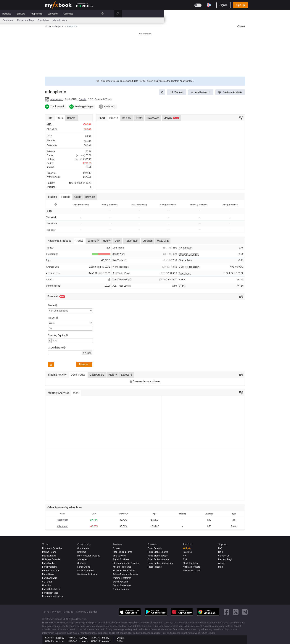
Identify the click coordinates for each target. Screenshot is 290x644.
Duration (148, 241)
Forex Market (49, 563)
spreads (121, 20)
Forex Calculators (51, 589)
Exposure (126, 375)
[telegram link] (245, 612)
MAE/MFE (163, 241)
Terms (46, 612)
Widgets (187, 548)
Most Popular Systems (89, 556)
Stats (60, 118)
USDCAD (73, 641)
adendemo (63, 526)
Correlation (169, 20)
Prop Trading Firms (122, 552)
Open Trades (78, 375)
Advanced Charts (192, 571)
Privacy (56, 612)
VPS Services (119, 556)
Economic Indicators (53, 596)
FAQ (220, 548)
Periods (66, 197)
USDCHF (96, 641)
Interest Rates (76, 20)
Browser (90, 197)
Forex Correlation (51, 571)
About (221, 563)
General (72, 118)
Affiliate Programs (122, 567)
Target (52, 318)
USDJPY (50, 641)
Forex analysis (50, 578)
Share (241, 26)
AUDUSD (96, 638)
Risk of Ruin (132, 241)
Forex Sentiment (86, 571)
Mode (51, 305)
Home (48, 14)
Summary (93, 241)
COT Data (47, 582)
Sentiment (134, 20)
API (185, 556)
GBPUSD (73, 638)
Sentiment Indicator (87, 574)
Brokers (147, 14)
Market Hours (186, 20)
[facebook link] (226, 612)
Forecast (84, 364)
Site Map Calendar (87, 612)
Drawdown (153, 118)
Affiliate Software (191, 567)
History (113, 375)
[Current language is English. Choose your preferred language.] (209, 5)
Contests (194, 14)
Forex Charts (84, 567)
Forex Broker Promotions (160, 563)
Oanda (83, 99)
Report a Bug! (225, 559)
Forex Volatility (50, 567)
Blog (220, 567)
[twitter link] (236, 612)
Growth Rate (55, 348)
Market (87, 14)
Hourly (107, 241)
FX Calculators (95, 20)
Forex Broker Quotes (158, 552)
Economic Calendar (55, 20)
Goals (78, 197)
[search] (246, 14)
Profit (139, 118)
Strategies (82, 559)
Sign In (224, 5)
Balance (127, 118)
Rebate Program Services (125, 574)
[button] (177, 92)
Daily (118, 241)
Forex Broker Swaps (158, 556)
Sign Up (240, 5)
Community (117, 14)
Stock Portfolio (190, 563)
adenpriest (63, 520)
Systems (101, 14)
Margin (171, 118)
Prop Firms (162, 14)
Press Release (155, 567)
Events (120, 638)
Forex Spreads (155, 548)
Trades (79, 241)
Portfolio (61, 14)
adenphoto (57, 99)
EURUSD (50, 638)
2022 (76, 393)
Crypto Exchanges (122, 585)
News (74, 14)
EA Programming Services (126, 563)
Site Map (68, 612)
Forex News (48, 574)
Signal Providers (121, 559)
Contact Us (224, 556)
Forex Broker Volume (158, 559)
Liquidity (46, 585)
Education (179, 14)
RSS (185, 559)
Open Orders (97, 375)
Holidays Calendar (51, 559)
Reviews (133, 14)
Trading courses (121, 589)
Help (221, 552)
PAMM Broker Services (124, 571)
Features (187, 552)
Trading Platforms (122, 578)
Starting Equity (57, 335)
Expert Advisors (120, 582)
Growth (114, 118)
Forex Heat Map (152, 20)
